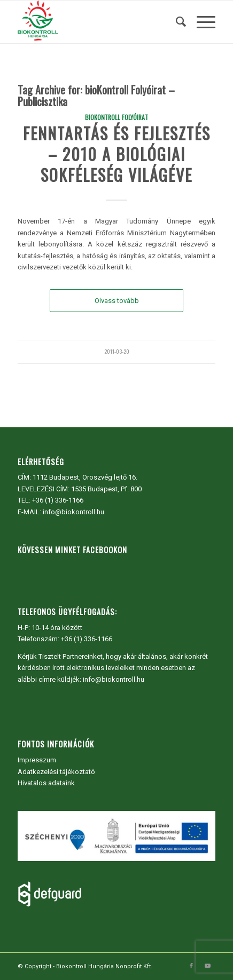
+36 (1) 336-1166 (58, 500)
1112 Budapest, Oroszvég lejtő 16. (85, 477)
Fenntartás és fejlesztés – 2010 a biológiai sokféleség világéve (117, 154)
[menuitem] (176, 22)
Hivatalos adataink (46, 783)
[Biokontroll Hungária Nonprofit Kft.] (97, 22)
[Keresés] (176, 22)
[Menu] (201, 22)
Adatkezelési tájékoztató (56, 772)
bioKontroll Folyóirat (116, 117)
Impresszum (37, 760)
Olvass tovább (117, 301)
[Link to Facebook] (191, 966)
